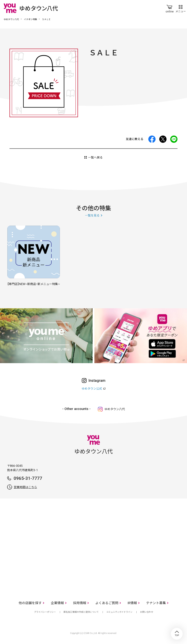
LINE (174, 139)
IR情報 (132, 603)
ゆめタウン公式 (92, 389)
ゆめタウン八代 (11, 19)
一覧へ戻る (95, 158)
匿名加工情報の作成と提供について (81, 612)
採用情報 (80, 603)
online (170, 8)
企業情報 (57, 603)
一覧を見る (92, 215)
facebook (152, 139)
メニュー (181, 8)
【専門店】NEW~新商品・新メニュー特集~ (34, 284)
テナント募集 (156, 603)
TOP (177, 634)
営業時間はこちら (25, 487)
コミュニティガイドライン (119, 612)
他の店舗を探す (30, 603)
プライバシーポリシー (45, 612)
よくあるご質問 (107, 603)
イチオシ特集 (30, 19)
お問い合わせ (147, 612)
